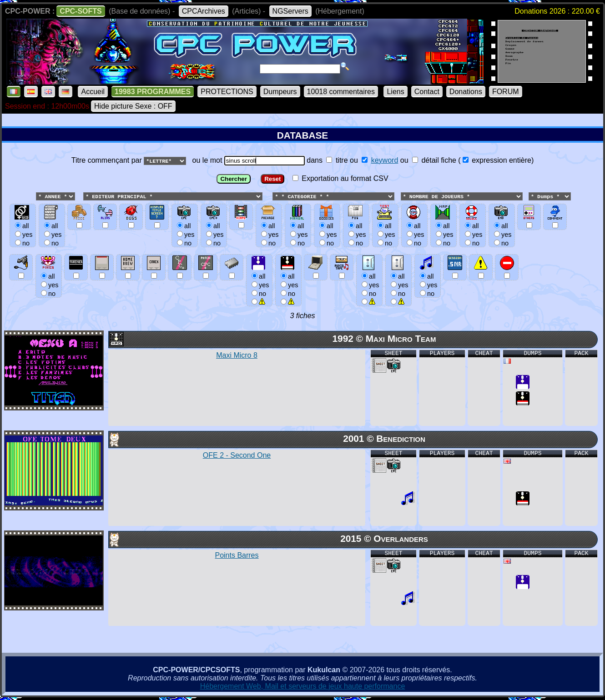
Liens (395, 92)
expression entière (497, 160)
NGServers (290, 11)
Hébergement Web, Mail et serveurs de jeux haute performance (303, 687)
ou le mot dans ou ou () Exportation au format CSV (302, 234)
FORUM (506, 92)
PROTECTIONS (227, 92)
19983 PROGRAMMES (153, 92)
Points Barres (237, 556)
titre (337, 160)
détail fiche (434, 160)
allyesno (259, 285)
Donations (466, 92)
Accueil (93, 92)
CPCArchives (204, 11)
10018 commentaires (341, 92)
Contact (427, 92)
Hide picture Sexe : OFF (133, 106)
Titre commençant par (108, 160)
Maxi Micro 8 (237, 356)
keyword (385, 160)
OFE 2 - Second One (237, 456)
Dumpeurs (280, 92)
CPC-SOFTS (81, 11)
